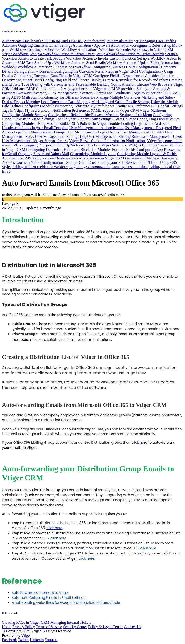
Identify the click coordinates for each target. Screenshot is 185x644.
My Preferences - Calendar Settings (155, 106)
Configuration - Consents (33, 71)
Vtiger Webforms (15, 54)
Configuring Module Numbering (47, 106)
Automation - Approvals (91, 45)
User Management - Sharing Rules (114, 136)
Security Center (75, 627)
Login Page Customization (90, 167)
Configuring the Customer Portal (79, 71)
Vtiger (26, 635)
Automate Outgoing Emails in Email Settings (37, 45)
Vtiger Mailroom (153, 110)
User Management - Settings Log (60, 136)
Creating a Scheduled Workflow (52, 50)
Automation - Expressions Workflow (62, 67)
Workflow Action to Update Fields (133, 63)
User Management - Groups (44, 132)
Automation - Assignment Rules (136, 45)
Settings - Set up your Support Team (70, 119)
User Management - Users (162, 136)
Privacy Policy (24, 627)
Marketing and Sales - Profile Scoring (120, 102)
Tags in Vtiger (13, 110)
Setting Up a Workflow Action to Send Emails (70, 63)
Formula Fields (124, 149)
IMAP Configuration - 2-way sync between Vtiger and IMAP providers (81, 89)
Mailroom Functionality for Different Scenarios (59, 97)
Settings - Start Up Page (118, 119)
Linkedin (37, 640)
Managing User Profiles (158, 41)
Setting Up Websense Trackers (77, 145)
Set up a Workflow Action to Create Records (130, 54)
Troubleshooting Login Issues (131, 123)
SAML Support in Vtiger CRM (115, 110)
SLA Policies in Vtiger (89, 123)
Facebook (9, 640)
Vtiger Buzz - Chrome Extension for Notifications (108, 141)
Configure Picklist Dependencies (119, 76)
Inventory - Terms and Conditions (105, 93)
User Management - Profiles (142, 132)
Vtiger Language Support (33, 145)
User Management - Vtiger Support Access (35, 141)
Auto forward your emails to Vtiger (111, 41)
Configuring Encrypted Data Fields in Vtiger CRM (53, 76)
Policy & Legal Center (106, 627)
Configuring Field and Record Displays (73, 80)
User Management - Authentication (96, 128)
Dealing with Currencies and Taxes (57, 84)
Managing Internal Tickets (71, 622)
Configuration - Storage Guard (65, 163)
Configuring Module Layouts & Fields (147, 154)
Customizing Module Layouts (93, 154)
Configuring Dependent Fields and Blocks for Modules (69, 149)
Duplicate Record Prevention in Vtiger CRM (90, 158)
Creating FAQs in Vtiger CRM (26, 622)
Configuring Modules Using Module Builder (36, 123)
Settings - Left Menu (136, 115)
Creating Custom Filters (130, 167)
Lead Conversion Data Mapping (66, 102)
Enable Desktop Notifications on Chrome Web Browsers (129, 84)
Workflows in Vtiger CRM (153, 50)
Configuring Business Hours (113, 67)
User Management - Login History (93, 132)
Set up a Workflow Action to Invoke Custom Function (94, 58)
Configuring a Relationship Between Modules (84, 115)
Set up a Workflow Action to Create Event (62, 54)
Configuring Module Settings (25, 115)
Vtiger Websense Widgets (121, 145)
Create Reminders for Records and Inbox (136, 80)
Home (7, 627)
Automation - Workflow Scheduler (104, 50)
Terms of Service (49, 627)
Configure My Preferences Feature (100, 106)
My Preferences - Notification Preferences (57, 110)
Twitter (23, 640)
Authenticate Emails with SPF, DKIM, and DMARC (42, 41)
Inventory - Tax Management (55, 93)
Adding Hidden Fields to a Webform (40, 167)
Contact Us (132, 627)
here (144, 443)
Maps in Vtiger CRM (122, 71)
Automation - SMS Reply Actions (28, 158)
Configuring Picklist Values (158, 119)
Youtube (51, 640)
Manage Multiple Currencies (118, 97)
